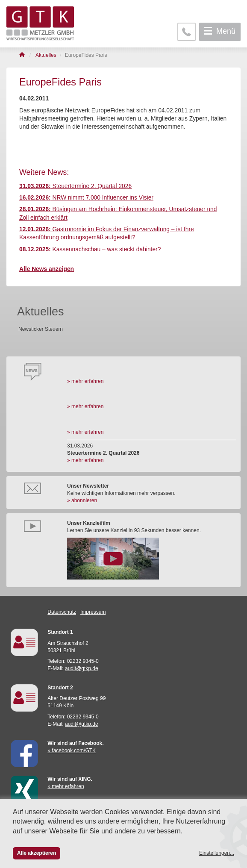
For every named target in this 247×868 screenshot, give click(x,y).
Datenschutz (62, 612)
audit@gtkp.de (82, 668)
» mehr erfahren (85, 381)
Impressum (93, 612)
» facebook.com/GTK (72, 750)
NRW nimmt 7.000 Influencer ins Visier (86, 198)
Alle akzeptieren (37, 853)
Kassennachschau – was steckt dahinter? (90, 249)
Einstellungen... (217, 853)
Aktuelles (41, 312)
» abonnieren (82, 500)
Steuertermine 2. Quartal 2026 (75, 186)
